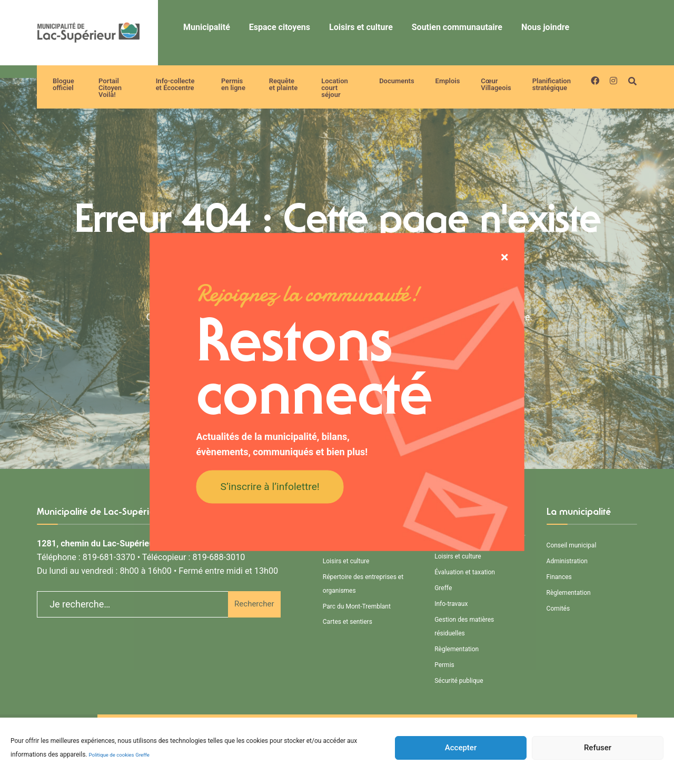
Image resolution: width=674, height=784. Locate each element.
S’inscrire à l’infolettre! (270, 486)
